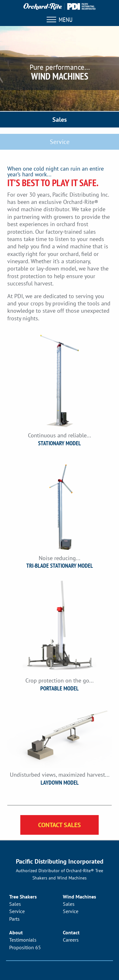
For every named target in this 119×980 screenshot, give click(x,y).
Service (60, 142)
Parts (14, 919)
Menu (60, 20)
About (16, 932)
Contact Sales (60, 825)
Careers (71, 940)
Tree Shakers (23, 897)
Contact (71, 932)
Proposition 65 (25, 947)
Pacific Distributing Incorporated (60, 861)
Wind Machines (79, 897)
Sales (60, 120)
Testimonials (23, 940)
